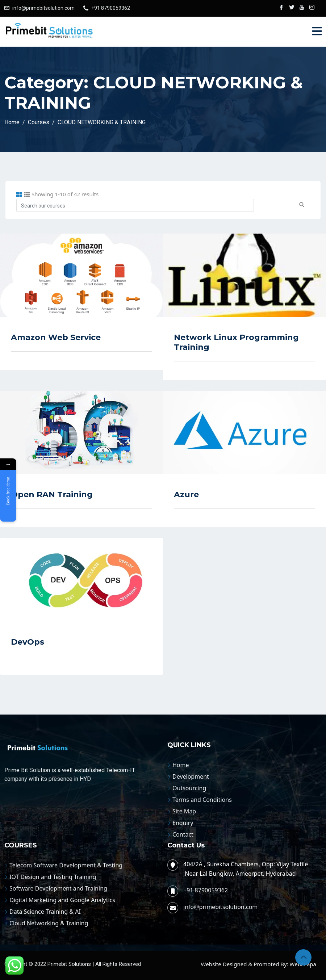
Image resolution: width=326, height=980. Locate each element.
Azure (186, 495)
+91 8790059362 (111, 8)
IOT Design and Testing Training (53, 877)
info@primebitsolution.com (43, 8)
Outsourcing (189, 788)
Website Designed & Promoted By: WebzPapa (259, 964)
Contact (183, 834)
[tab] (19, 194)
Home (181, 765)
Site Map (184, 811)
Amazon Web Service (56, 337)
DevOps (28, 642)
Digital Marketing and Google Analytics (62, 900)
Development (191, 776)
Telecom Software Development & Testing (66, 865)
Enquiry (183, 823)
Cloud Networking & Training (49, 923)
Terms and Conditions (202, 800)
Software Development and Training (58, 888)
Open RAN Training (52, 495)
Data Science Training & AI (45, 912)
